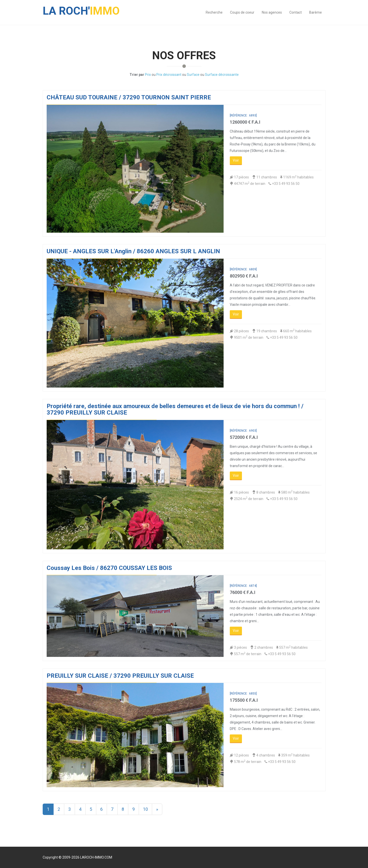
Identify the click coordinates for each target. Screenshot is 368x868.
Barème (316, 12)
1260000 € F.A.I (245, 122)
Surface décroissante (222, 75)
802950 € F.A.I (244, 276)
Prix (148, 75)
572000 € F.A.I (244, 437)
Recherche (214, 12)
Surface (193, 75)
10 (145, 809)
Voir (236, 160)
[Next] (157, 809)
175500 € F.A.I (244, 700)
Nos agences (272, 12)
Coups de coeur (242, 12)
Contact (296, 12)
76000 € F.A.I (243, 592)
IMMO (81, 8)
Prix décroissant (169, 75)
